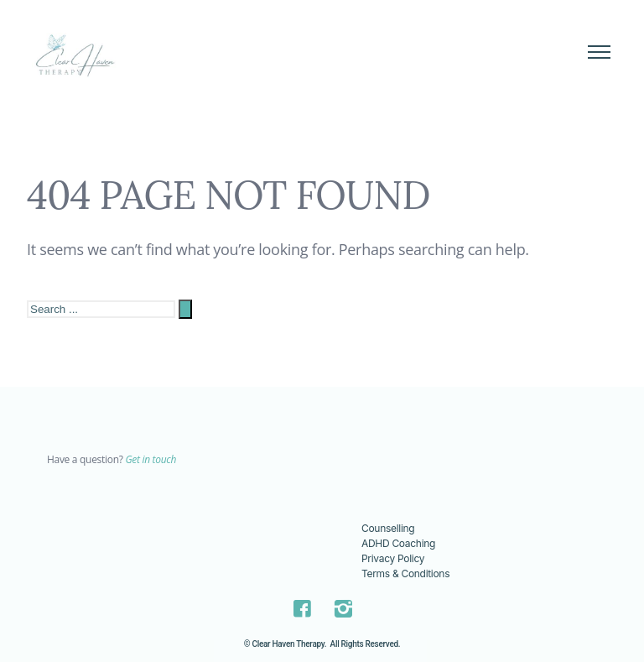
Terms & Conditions (405, 573)
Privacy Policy (393, 558)
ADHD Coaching (398, 542)
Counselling (388, 527)
